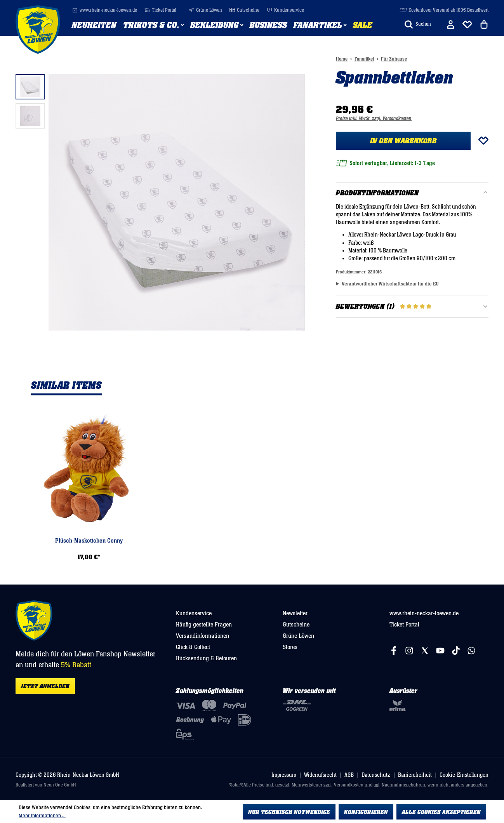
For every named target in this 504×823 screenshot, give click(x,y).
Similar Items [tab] (66, 386)
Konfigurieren (366, 812)
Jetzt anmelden (45, 686)
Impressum (284, 775)
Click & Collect (193, 647)
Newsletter (295, 613)
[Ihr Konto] (451, 24)
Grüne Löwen (205, 10)
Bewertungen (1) (412, 307)
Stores (290, 647)
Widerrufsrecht (320, 775)
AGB (349, 775)
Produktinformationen (377, 193)
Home (342, 59)
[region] (160, 202)
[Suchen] (418, 24)
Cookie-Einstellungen (464, 775)
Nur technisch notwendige (289, 812)
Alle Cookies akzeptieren (441, 812)
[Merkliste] (467, 24)
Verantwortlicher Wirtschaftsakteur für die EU (390, 284)
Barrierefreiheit (415, 775)
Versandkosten (349, 785)
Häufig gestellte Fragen (204, 625)
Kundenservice (285, 10)
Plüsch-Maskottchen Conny (89, 541)
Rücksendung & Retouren (206, 658)
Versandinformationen (202, 636)
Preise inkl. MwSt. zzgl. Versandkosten (374, 119)
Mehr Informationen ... (42, 816)
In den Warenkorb (403, 141)
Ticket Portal (160, 10)
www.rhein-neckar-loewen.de (105, 10)
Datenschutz (376, 775)
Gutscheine (244, 10)
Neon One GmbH (60, 785)
